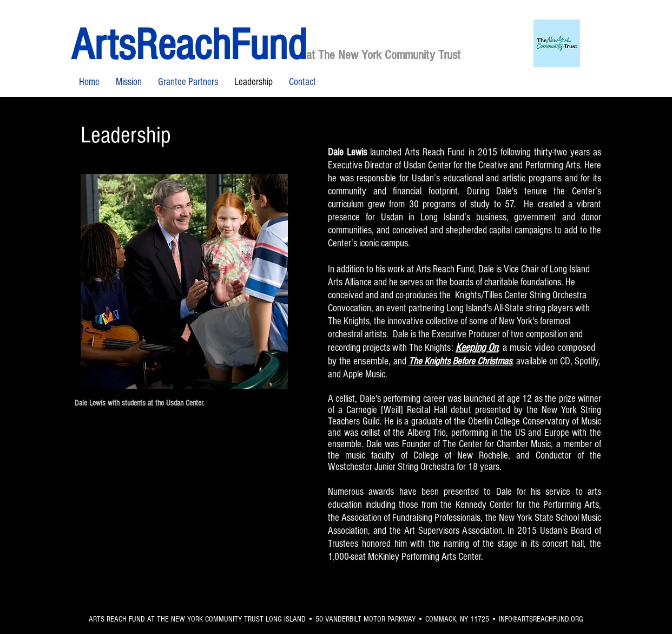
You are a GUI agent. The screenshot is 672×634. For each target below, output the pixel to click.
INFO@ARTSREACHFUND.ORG (541, 619)
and (400, 361)
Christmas (495, 361)
